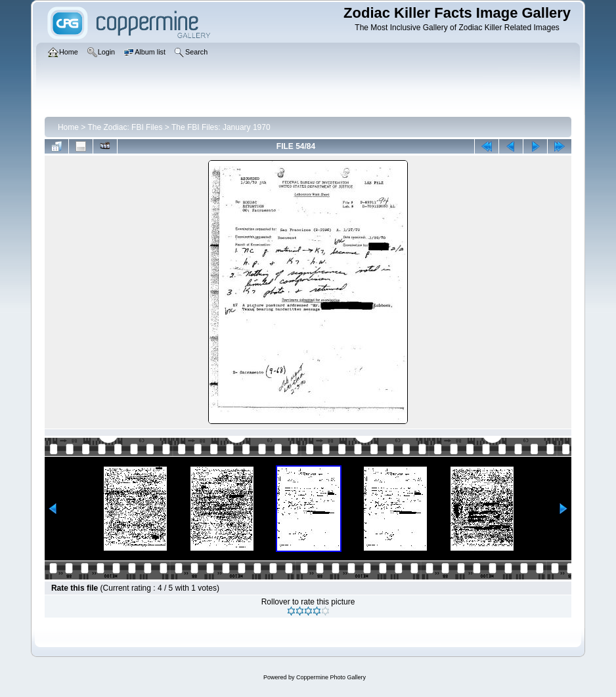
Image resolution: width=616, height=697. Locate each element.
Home (68, 127)
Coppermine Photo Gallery (331, 677)
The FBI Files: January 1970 (221, 127)
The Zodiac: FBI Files (125, 127)
